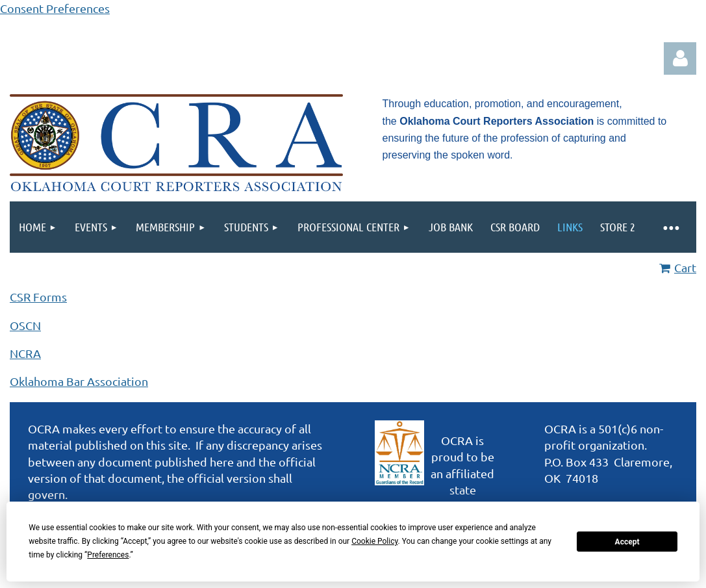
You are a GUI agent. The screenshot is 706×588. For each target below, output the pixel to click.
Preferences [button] (108, 555)
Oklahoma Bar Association (79, 381)
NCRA (25, 353)
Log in (680, 58)
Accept (627, 542)
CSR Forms (38, 297)
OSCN (25, 325)
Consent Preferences (55, 8)
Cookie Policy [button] (374, 541)
